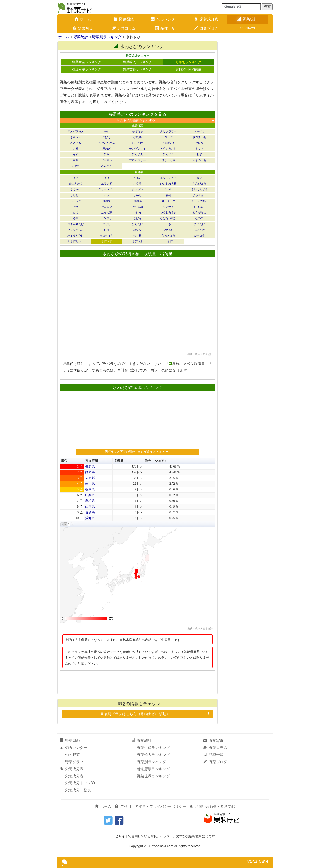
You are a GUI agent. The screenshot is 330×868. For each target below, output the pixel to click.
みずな (137, 230)
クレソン (137, 189)
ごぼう (107, 137)
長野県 (90, 467)
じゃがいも (168, 143)
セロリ (199, 143)
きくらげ (76, 189)
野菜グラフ (74, 762)
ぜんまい (107, 207)
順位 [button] (64, 461)
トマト (199, 149)
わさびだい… (76, 241)
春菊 (168, 195)
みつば (168, 230)
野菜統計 (247, 19)
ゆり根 (137, 236)
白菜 (76, 160)
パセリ (107, 224)
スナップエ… (199, 201)
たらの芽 (107, 212)
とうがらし (199, 212)
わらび (168, 241)
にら (107, 154)
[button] (62, 524)
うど (76, 178)
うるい (137, 178)
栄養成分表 (206, 19)
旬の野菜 (72, 755)
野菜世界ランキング (137, 69)
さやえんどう (199, 189)
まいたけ (199, 224)
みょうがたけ (76, 236)
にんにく (168, 154)
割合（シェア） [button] (156, 461)
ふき (168, 224)
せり (76, 207)
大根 (76, 149)
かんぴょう (199, 184)
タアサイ (168, 207)
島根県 (90, 501)
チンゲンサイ (137, 149)
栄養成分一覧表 (78, 790)
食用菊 (107, 201)
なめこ (199, 218)
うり (107, 178)
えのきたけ (76, 184)
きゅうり (76, 137)
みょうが (199, 230)
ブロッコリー (137, 160)
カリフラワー (168, 131)
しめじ (137, 195)
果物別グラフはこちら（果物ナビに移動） (155, 713)
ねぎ (199, 154)
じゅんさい (199, 195)
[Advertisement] (137, 682)
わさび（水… (107, 241)
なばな (137, 218)
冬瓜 (76, 218)
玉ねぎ (107, 149)
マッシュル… (76, 230)
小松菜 (137, 137)
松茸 (107, 230)
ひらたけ (137, 224)
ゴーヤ (168, 137)
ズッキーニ (168, 201)
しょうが (76, 201)
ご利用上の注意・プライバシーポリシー (150, 807)
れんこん (107, 166)
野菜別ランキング (107, 37)
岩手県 (90, 484)
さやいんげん (107, 143)
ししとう (76, 195)
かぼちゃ (137, 131)
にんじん (137, 154)
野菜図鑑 (124, 19)
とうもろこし (168, 149)
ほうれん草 (168, 160)
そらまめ (137, 207)
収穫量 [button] (118, 461)
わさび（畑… (137, 241)
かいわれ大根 (168, 184)
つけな (137, 212)
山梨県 (90, 495)
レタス (76, 166)
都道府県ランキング (87, 69)
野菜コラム (124, 28)
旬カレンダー (165, 19)
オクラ (137, 184)
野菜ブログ (206, 28)
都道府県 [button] (92, 461)
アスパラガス (76, 131)
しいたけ (137, 143)
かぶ (107, 131)
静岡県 (90, 472)
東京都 (90, 478)
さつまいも (199, 137)
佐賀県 (90, 512)
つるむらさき (168, 212)
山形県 (90, 507)
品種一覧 (165, 28)
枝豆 (199, 178)
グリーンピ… (107, 189)
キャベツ (199, 131)
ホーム (83, 19)
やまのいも (199, 160)
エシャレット (168, 178)
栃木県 (90, 489)
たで (76, 212)
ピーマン (107, 160)
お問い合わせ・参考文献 (212, 807)
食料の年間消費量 (188, 69)
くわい (168, 189)
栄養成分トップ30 (80, 783)
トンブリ (107, 218)
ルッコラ (199, 236)
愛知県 (90, 518)
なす (76, 154)
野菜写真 (83, 28)
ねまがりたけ (76, 224)
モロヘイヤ (107, 236)
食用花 (137, 201)
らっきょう (168, 236)
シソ (107, 195)
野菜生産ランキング (87, 62)
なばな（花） (168, 218)
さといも (76, 143)
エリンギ (107, 184)
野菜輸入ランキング (137, 62)
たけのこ (199, 207)
